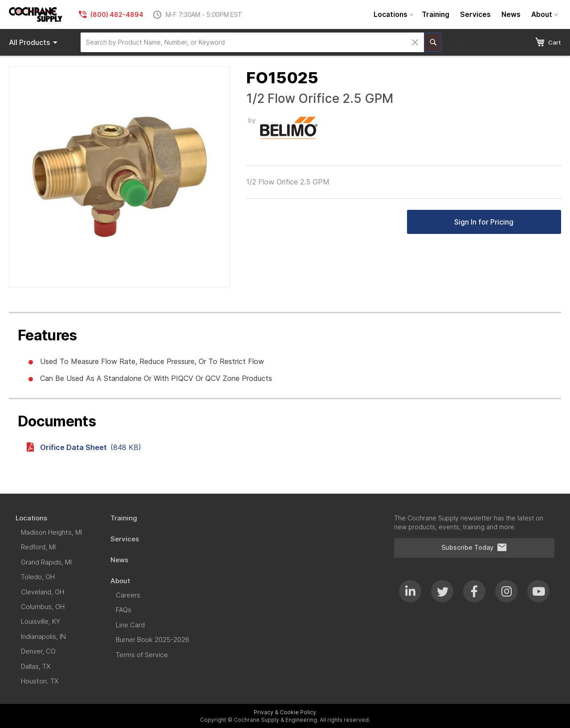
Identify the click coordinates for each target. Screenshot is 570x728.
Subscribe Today (474, 548)
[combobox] (252, 42)
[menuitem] (392, 14)
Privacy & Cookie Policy (285, 712)
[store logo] (36, 14)
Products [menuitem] (35, 42)
